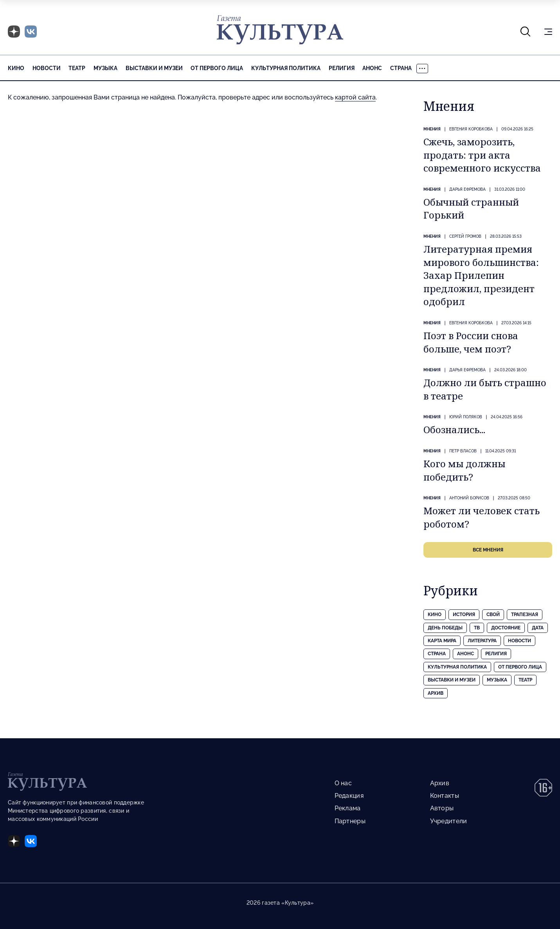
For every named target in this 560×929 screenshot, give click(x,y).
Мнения (432, 129)
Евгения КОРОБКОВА (471, 129)
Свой (493, 615)
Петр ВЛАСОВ (463, 451)
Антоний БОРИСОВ (469, 498)
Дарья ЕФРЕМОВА (467, 189)
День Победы (445, 628)
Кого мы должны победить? (464, 470)
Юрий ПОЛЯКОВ (466, 417)
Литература (482, 641)
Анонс (372, 68)
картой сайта (355, 97)
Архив (436, 693)
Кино (16, 68)
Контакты (445, 796)
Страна (401, 68)
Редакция (349, 796)
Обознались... (454, 429)
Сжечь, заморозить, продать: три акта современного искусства (482, 155)
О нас (343, 783)
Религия (342, 68)
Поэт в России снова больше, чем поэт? (471, 342)
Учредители (449, 821)
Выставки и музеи (154, 68)
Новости (47, 68)
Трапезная (525, 615)
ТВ (477, 628)
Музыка (105, 68)
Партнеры (350, 821)
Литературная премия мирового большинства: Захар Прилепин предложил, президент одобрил (481, 275)
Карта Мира (442, 641)
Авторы (442, 808)
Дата (538, 628)
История (464, 615)
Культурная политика (286, 68)
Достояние (506, 628)
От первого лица (217, 68)
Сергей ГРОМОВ (465, 236)
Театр (77, 68)
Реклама (348, 808)
